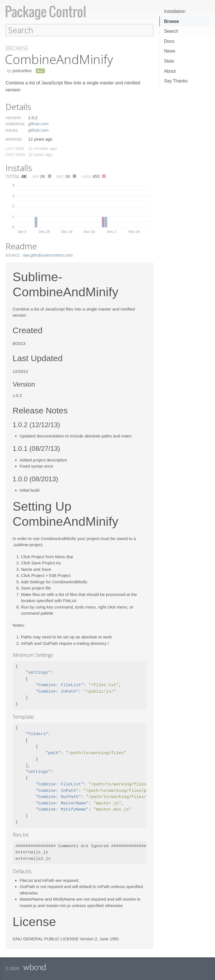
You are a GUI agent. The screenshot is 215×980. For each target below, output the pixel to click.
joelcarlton (22, 70)
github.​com (38, 123)
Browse (171, 21)
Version (13, 118)
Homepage (15, 124)
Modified (14, 139)
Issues (12, 130)
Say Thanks (176, 81)
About (170, 71)
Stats (169, 61)
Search (171, 31)
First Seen (15, 155)
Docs (169, 41)
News (170, 51)
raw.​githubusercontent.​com (48, 255)
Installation (175, 11)
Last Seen (15, 148)
